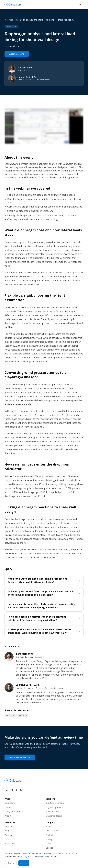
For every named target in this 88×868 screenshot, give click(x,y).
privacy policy (27, 857)
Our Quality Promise (14, 811)
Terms (49, 844)
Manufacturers (52, 811)
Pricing (8, 816)
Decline (11, 863)
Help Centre (10, 844)
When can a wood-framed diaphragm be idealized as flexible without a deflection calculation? (44, 580)
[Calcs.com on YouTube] (12, 790)
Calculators (10, 803)
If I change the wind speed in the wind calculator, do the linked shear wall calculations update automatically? (44, 631)
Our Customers (53, 831)
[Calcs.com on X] (21, 790)
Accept (24, 863)
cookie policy (43, 857)
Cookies (49, 848)
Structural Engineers (55, 803)
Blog (7, 831)
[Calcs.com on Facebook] (16, 790)
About (48, 826)
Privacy (49, 839)
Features (9, 807)
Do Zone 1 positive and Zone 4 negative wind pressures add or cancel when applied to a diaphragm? (44, 593)
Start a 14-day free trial (20, 757)
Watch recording (17, 54)
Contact (49, 835)
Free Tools (9, 826)
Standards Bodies (54, 816)
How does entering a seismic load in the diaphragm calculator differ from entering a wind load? (44, 618)
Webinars (9, 20)
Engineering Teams (54, 807)
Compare (9, 839)
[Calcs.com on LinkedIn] (7, 790)
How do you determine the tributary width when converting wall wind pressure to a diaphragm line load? (44, 606)
